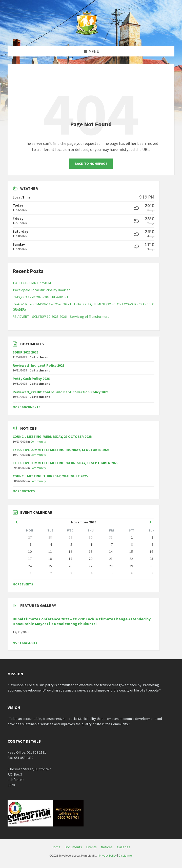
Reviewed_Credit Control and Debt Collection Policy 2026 (60, 392)
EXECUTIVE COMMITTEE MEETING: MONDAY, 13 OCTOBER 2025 (61, 450)
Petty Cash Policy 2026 (31, 379)
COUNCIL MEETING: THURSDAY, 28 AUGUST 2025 (50, 476)
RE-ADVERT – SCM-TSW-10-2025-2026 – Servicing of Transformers (61, 317)
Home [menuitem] (56, 847)
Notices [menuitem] (107, 847)
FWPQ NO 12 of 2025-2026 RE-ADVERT (41, 297)
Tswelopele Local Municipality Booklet (41, 290)
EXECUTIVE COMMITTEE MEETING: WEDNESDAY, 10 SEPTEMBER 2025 (65, 463)
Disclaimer (126, 855)
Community (38, 441)
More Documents (26, 407)
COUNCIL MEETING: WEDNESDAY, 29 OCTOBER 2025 (52, 437)
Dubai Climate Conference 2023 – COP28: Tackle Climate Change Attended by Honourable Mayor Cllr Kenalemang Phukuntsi (82, 621)
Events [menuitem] (92, 847)
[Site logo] (87, 36)
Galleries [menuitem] (124, 847)
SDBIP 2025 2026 (25, 352)
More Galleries (25, 643)
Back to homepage (91, 164)
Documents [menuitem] (73, 847)
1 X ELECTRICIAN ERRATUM (32, 283)
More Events (23, 584)
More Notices (24, 491)
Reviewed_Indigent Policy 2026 (38, 365)
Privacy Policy (108, 855)
